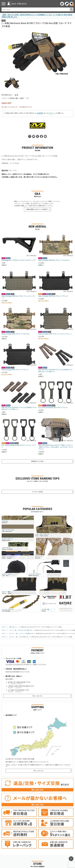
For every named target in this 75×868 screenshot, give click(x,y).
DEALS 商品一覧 (24, 637)
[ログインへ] (67, 4)
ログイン (52, 113)
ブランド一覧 (13, 630)
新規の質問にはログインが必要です (38, 209)
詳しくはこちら (37, 696)
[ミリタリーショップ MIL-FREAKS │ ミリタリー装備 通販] (17, 4)
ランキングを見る (37, 492)
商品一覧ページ (13, 627)
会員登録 (40, 113)
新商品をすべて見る (37, 461)
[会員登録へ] (62, 4)
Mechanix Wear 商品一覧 (25, 630)
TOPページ (5, 627)
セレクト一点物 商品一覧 (26, 633)
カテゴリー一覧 (13, 633)
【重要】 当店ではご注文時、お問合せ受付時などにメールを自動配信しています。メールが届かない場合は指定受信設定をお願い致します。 (37, 16)
